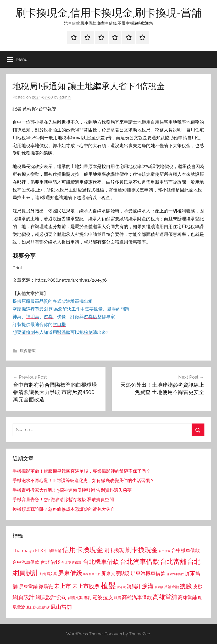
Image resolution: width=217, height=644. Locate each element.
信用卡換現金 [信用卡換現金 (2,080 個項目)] (83, 550)
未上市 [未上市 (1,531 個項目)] (63, 586)
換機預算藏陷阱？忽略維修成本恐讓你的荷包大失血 (64, 509)
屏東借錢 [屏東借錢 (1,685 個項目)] (70, 573)
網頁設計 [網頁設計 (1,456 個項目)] (24, 597)
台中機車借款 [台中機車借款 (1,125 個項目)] (186, 550)
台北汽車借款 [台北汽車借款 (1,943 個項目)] (140, 561)
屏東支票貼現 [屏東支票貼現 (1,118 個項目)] (115, 573)
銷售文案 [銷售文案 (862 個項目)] (75, 598)
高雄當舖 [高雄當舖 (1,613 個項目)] (165, 597)
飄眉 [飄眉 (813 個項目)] (118, 598)
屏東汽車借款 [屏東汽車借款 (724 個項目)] (175, 574)
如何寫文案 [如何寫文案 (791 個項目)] (48, 574)
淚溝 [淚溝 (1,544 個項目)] (148, 586)
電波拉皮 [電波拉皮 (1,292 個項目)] (103, 597)
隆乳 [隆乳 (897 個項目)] (87, 598)
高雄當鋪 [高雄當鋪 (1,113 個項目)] (187, 597)
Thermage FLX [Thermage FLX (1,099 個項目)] (28, 550)
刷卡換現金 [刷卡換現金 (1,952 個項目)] (141, 550)
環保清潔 (28, 351)
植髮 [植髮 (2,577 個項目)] (108, 585)
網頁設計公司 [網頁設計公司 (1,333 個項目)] (51, 597)
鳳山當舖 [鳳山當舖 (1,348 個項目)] (61, 607)
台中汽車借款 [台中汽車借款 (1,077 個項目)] (26, 562)
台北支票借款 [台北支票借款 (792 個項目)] (71, 563)
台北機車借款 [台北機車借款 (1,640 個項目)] (101, 562)
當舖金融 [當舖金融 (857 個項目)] (171, 587)
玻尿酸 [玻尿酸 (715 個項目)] (159, 587)
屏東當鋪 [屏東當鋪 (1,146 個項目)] (28, 586)
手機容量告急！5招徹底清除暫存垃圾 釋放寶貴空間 (63, 500)
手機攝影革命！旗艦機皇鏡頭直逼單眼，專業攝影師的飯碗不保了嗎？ (82, 471)
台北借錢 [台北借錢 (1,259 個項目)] (50, 562)
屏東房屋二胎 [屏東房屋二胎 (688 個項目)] (92, 574)
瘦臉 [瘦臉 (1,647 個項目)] (186, 586)
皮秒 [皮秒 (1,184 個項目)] (198, 586)
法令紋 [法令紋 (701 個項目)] (121, 587)
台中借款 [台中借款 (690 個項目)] (165, 551)
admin (65, 97)
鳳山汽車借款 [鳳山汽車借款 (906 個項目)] (38, 607)
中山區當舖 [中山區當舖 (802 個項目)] (53, 551)
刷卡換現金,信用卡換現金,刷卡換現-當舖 (109, 13)
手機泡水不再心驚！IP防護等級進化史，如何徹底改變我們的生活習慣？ (84, 480)
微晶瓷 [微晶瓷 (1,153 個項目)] (46, 586)
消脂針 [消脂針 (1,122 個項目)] (134, 587)
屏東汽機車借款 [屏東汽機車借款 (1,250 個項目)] (148, 573)
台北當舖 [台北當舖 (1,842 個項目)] (173, 562)
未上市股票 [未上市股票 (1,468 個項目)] (86, 586)
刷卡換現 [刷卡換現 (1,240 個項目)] (114, 550)
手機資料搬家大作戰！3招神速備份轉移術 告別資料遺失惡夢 (72, 490)
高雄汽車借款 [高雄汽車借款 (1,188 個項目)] (137, 597)
